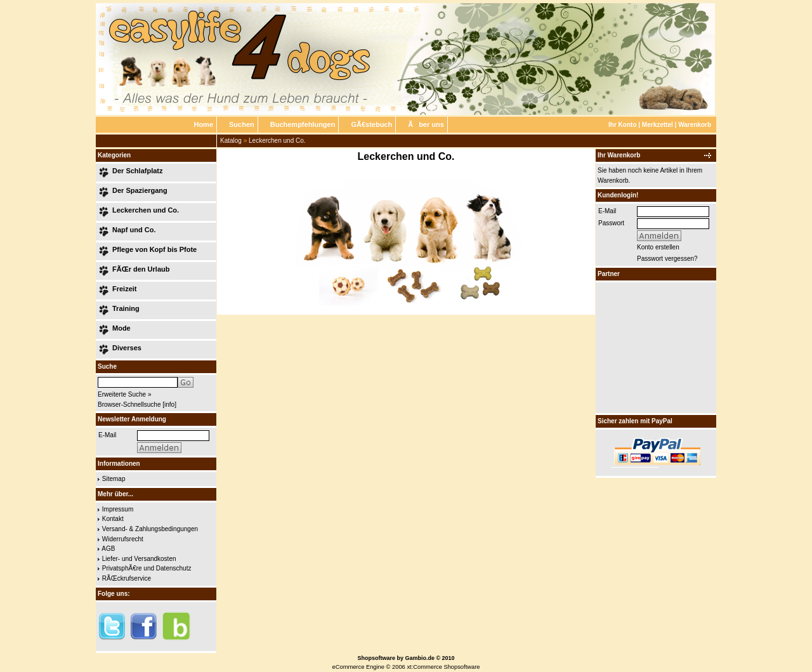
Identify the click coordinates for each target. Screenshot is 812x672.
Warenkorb (695, 125)
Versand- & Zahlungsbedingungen (150, 529)
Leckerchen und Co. (277, 141)
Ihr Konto (622, 125)
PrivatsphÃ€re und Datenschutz (147, 568)
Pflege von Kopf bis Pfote (154, 249)
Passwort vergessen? (667, 259)
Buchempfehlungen (303, 124)
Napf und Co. (134, 230)
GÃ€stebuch (371, 124)
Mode (121, 328)
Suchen (242, 124)
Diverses (127, 348)
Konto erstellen (658, 247)
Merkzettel (658, 125)
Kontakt (113, 519)
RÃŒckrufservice (127, 578)
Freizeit (125, 289)
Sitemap (114, 479)
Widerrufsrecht (123, 539)
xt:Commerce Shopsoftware (443, 667)
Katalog (231, 141)
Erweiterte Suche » (125, 394)
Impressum (118, 509)
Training (126, 308)
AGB (108, 549)
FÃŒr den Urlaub (141, 269)
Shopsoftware (376, 658)
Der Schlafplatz (137, 171)
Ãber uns (426, 124)
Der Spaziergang (140, 190)
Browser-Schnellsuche (129, 405)
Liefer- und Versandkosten (139, 559)
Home (203, 124)
